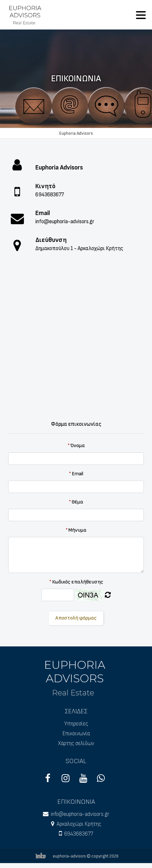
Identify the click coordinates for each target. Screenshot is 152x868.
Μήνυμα (76, 530)
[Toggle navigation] (141, 15)
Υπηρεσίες (76, 724)
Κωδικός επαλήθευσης (76, 582)
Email (76, 474)
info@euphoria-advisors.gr (65, 222)
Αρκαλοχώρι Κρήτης (79, 824)
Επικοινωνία (76, 734)
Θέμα (76, 502)
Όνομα (76, 446)
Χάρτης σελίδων (76, 743)
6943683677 (50, 195)
